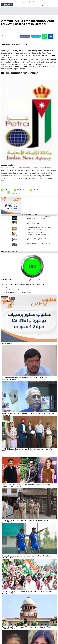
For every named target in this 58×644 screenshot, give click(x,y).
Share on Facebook (25, 39)
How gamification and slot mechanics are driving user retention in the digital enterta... (23, 287)
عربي (25, 2)
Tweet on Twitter (36, 39)
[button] (29, 2)
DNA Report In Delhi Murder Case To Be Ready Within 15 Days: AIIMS (27, 523)
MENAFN (5, 47)
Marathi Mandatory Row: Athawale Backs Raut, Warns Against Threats (26, 381)
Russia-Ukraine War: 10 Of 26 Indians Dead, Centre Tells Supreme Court (26, 629)
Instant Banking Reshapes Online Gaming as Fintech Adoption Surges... (19, 293)
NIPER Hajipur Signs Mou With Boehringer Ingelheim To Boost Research (27, 452)
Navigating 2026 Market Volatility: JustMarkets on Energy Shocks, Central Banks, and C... (23, 290)
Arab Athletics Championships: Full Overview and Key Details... (17, 295)
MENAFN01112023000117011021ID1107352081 (20, 76)
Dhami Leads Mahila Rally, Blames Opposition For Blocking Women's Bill (28, 593)
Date (4, 38)
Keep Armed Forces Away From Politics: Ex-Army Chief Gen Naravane (28, 417)
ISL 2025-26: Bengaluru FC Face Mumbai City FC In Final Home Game (27, 558)
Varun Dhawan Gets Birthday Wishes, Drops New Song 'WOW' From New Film (26, 487)
